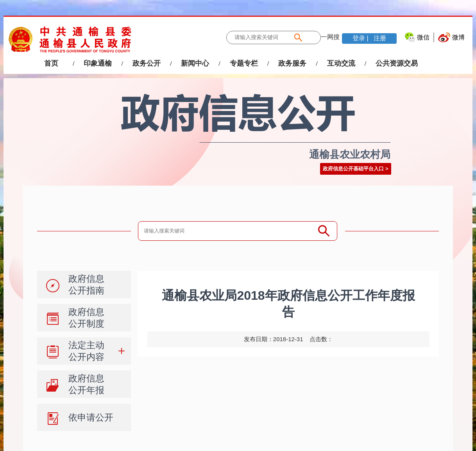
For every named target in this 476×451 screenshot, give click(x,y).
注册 (379, 38)
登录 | (361, 38)
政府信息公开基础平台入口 (353, 169)
